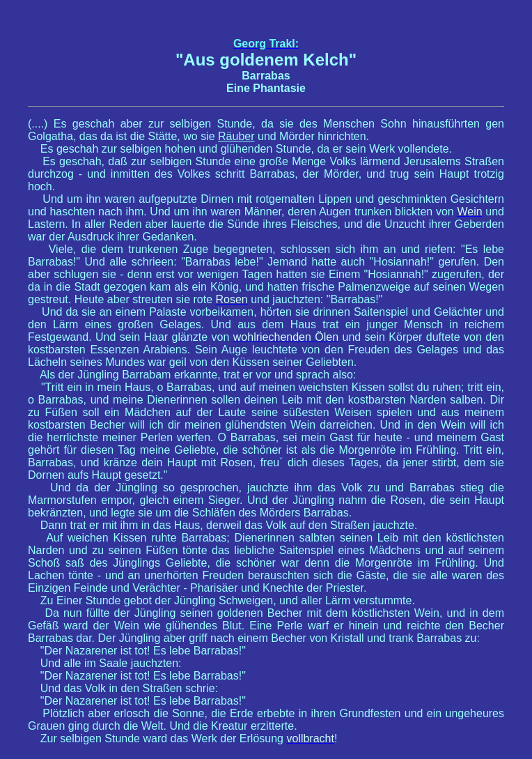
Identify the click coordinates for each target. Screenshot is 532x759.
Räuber (236, 136)
